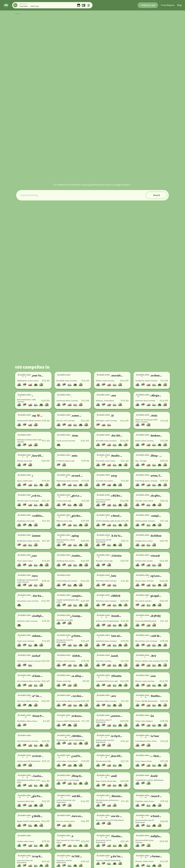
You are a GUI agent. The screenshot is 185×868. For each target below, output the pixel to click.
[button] (6, 5)
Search (157, 195)
